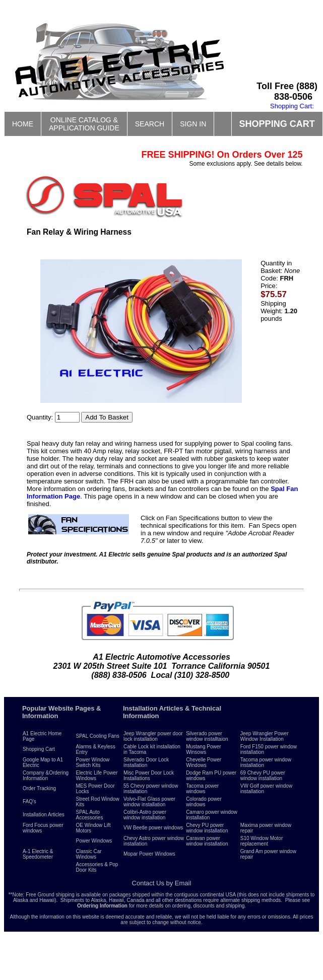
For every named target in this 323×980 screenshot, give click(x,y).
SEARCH (150, 124)
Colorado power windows (204, 802)
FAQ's (29, 801)
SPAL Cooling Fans (98, 736)
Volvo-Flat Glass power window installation (149, 802)
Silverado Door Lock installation (146, 762)
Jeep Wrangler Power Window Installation (265, 736)
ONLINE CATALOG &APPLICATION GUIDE (84, 124)
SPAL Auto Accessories (90, 815)
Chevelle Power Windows (204, 762)
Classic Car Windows (89, 854)
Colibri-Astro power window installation (145, 815)
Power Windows (94, 841)
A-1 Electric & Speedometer (38, 854)
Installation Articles (44, 815)
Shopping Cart (39, 749)
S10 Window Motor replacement (262, 841)
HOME (23, 124)
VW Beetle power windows (153, 828)
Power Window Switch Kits (93, 762)
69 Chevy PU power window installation (263, 776)
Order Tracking (39, 788)
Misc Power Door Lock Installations (149, 776)
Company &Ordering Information (46, 776)
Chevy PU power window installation (207, 828)
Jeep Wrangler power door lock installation (153, 736)
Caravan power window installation (207, 841)
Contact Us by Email (162, 883)
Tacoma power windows (202, 789)
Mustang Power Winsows (203, 749)
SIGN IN (193, 124)
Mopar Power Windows (149, 854)
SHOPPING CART (277, 124)
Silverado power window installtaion (207, 736)
